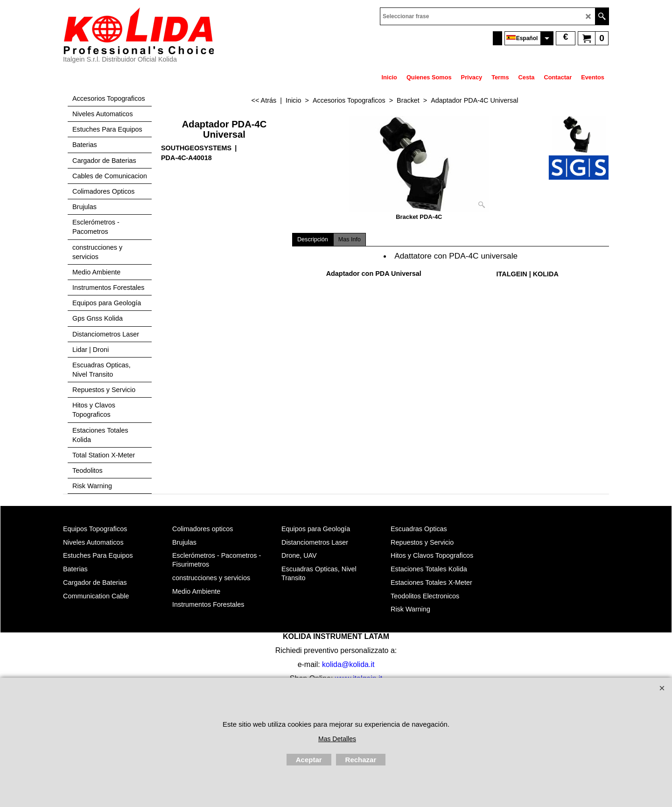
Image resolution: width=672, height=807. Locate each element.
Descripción (313, 239)
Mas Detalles (337, 739)
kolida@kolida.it (348, 664)
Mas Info (350, 239)
